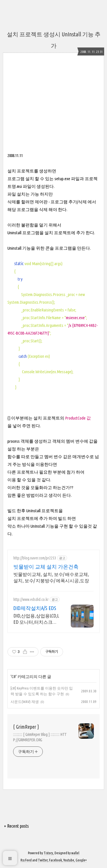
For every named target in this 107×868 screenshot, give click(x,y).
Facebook (55, 860)
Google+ (81, 860)
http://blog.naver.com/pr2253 (35, 558)
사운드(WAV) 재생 (25, 702)
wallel (75, 853)
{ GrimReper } (26, 727)
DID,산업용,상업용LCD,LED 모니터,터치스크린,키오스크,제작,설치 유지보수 (36, 619)
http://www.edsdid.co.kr (31, 599)
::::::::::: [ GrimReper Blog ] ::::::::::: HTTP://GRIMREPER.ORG (40, 737)
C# (14, 677)
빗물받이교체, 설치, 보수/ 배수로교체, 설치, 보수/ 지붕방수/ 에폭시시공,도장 (51, 577)
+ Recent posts (16, 826)
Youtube (69, 860)
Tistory (48, 853)
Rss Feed (26, 860)
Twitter (43, 860)
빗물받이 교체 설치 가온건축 (46, 567)
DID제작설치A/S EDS (35, 608)
